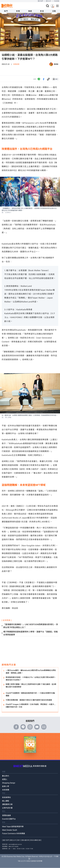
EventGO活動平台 (9, 819)
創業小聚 (6, 786)
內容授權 (56, 1)
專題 (30, 11)
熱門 (6, 11)
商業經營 (16, 64)
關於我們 (40, 1)
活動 (54, 11)
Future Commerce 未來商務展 (14, 834)
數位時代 (6, 776)
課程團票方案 (7, 804)
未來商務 (6, 790)
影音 (42, 11)
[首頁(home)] (7, 6)
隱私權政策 (25, 840)
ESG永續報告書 (35, 840)
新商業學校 (6, 797)
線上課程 (6, 801)
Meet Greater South (10, 830)
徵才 (19, 840)
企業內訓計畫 (7, 808)
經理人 (5, 779)
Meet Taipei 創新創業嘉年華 (13, 827)
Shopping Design (9, 783)
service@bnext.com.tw (15, 844)
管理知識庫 (6, 815)
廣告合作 (49, 1)
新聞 (18, 11)
